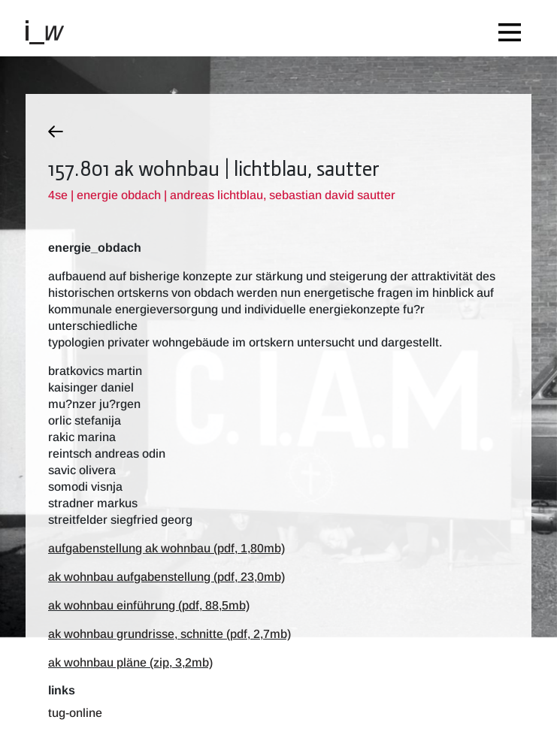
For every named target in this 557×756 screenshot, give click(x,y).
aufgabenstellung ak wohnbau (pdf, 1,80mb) (166, 548)
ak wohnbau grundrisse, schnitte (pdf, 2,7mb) (170, 634)
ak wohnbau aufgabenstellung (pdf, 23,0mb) (166, 577)
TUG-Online (75, 713)
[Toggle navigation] (513, 28)
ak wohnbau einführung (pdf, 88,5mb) (149, 605)
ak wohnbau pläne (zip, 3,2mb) (130, 662)
